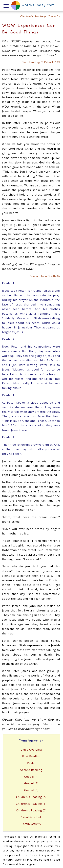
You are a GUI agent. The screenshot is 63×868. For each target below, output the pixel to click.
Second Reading (31, 770)
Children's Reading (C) (31, 810)
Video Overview (31, 750)
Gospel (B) (31, 783)
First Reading (31, 756)
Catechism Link (31, 817)
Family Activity (31, 824)
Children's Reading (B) (31, 804)
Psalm (31, 763)
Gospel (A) (31, 777)
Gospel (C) (31, 790)
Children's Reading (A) (31, 797)
